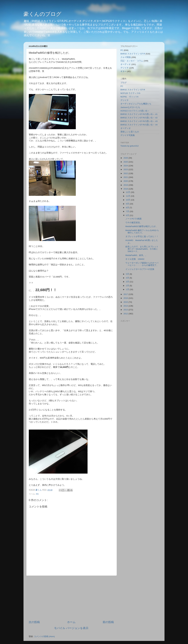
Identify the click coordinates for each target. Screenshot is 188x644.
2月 (128, 286)
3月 (128, 282)
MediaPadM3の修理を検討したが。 (142, 226)
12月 (128, 192)
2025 (126, 162)
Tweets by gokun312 (130, 146)
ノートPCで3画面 (134, 219)
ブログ (124, 83)
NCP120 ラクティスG (130, 93)
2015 (126, 302)
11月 (128, 196)
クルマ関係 (126, 57)
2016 (126, 298)
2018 (126, 189)
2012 (126, 314)
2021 (126, 177)
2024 (126, 166)
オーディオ (126, 64)
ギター (124, 71)
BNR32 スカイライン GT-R (133, 54)
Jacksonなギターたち (130, 107)
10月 (128, 200)
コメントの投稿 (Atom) (44, 636)
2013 (126, 310)
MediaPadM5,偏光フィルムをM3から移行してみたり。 (142, 232)
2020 (126, 181)
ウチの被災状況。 (134, 223)
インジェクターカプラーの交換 (140, 269)
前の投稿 (108, 622)
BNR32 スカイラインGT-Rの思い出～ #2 (139, 118)
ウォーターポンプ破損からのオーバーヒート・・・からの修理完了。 (142, 264)
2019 (126, 185)
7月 (128, 211)
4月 (128, 278)
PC (38, 494)
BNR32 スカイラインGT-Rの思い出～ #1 (139, 114)
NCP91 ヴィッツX (129, 97)
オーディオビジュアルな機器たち (136, 104)
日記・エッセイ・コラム (132, 61)
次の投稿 (34, 622)
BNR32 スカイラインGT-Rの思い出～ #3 (139, 121)
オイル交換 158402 (135, 259)
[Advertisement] (71, 598)
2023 (126, 169)
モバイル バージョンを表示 (71, 628)
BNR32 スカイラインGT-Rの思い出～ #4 (139, 125)
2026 (126, 158)
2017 (126, 294)
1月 (128, 289)
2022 (126, 173)
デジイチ (125, 68)
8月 (128, 208)
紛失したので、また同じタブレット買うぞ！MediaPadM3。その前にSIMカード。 (142, 249)
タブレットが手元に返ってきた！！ (142, 236)
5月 (128, 274)
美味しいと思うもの (130, 132)
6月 (128, 215)
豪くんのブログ (42, 14)
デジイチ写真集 (128, 135)
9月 (128, 204)
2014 (126, 306)
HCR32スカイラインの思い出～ (135, 111)
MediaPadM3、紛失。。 (136, 255)
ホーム (71, 622)
